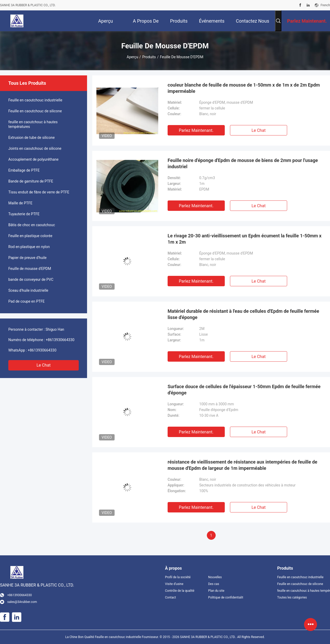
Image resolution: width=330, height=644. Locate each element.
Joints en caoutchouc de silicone (35, 148)
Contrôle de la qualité (180, 591)
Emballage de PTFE (24, 170)
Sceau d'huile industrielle (28, 290)
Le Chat (43, 365)
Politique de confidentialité (226, 597)
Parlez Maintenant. (196, 130)
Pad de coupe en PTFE (27, 301)
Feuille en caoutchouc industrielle (35, 100)
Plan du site (216, 591)
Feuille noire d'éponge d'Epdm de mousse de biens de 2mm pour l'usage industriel (243, 163)
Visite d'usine (174, 584)
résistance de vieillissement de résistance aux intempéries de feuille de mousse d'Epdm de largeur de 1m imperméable (242, 465)
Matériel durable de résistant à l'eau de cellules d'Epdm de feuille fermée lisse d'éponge (243, 314)
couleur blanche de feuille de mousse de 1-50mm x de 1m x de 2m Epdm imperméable (244, 88)
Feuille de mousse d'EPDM (30, 269)
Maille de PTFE (20, 203)
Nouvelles (215, 577)
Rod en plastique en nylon (29, 247)
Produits (149, 57)
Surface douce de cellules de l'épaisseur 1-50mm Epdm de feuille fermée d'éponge (244, 390)
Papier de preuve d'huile (27, 258)
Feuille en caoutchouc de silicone (35, 111)
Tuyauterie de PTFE (24, 214)
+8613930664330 (60, 340)
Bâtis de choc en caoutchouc (32, 225)
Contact (170, 597)
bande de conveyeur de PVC (31, 279)
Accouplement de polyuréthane (33, 159)
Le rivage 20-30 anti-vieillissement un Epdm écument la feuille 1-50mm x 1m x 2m (245, 239)
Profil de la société (178, 577)
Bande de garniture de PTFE (31, 181)
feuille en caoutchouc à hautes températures (33, 124)
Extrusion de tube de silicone (31, 138)
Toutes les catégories (292, 597)
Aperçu (133, 57)
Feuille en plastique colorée (30, 236)
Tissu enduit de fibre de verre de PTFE (39, 192)
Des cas (214, 584)
